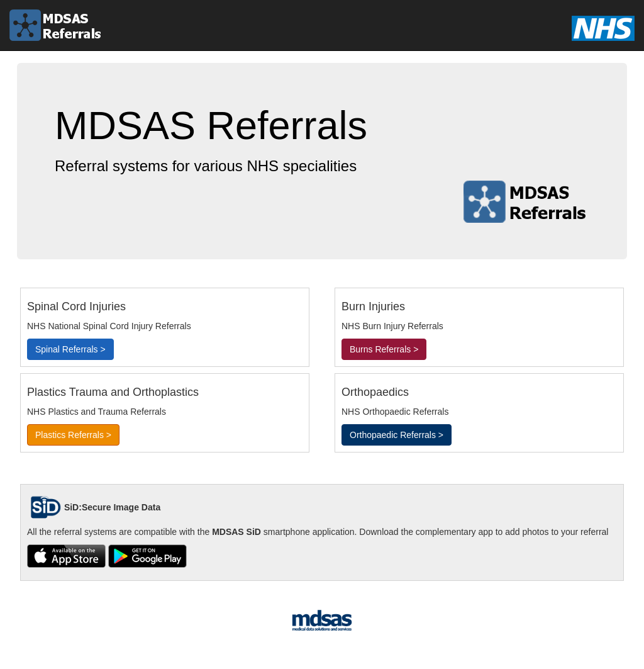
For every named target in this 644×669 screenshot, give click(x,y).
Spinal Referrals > (70, 349)
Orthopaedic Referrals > (397, 435)
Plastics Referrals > (73, 435)
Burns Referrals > (384, 349)
